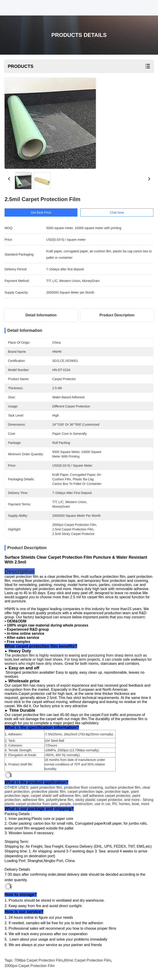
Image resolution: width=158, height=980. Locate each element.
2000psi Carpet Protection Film (30, 966)
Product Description (117, 315)
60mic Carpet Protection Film (87, 960)
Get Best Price (42, 212)
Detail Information (41, 315)
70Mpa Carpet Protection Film (39, 960)
